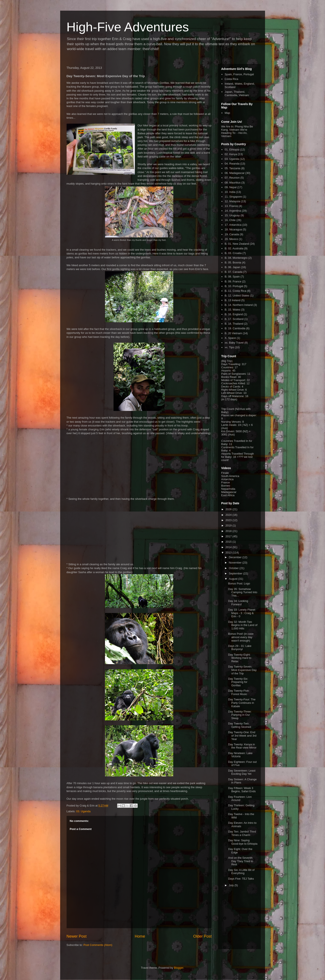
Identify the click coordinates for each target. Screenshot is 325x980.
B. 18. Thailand (234, 324)
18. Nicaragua (233, 229)
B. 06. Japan (232, 267)
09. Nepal (231, 187)
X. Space (230, 338)
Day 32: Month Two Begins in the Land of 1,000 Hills (243, 625)
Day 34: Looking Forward (238, 603)
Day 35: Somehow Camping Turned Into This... (243, 592)
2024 (229, 515)
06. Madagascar (235, 173)
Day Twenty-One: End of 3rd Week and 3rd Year (242, 736)
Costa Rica (232, 79)
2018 (229, 531)
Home (140, 936)
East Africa (228, 495)
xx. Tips (229, 347)
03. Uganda (83, 811)
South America (230, 476)
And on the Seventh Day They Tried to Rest (241, 861)
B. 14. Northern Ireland (239, 305)
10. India (230, 192)
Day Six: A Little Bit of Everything (241, 872)
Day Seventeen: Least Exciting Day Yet (242, 772)
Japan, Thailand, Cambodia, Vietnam (237, 93)
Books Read (229, 377)
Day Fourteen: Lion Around (240, 799)
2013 (229, 553)
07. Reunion (232, 178)
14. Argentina (233, 211)
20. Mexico (231, 239)
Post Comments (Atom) (98, 945)
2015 (229, 542)
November (236, 563)
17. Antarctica (233, 225)
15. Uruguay (232, 215)
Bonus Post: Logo (239, 583)
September (236, 573)
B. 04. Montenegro (236, 258)
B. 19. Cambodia (235, 328)
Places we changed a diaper (239, 415)
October (234, 568)
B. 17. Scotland (234, 319)
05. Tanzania (233, 168)
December (236, 557)
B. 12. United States (237, 296)
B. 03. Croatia (233, 253)
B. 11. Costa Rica (235, 291)
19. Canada (232, 234)
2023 (229, 520)
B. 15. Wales (232, 310)
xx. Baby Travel (234, 343)
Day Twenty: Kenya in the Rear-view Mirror (242, 746)
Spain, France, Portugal (239, 74)
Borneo (226, 486)
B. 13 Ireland (233, 300)
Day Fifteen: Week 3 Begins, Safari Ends (242, 790)
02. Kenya (231, 154)
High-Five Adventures (128, 27)
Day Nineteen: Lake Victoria (240, 755)
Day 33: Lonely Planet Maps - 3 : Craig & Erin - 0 (242, 613)
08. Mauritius (233, 183)
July (232, 885)
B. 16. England (234, 314)
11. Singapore (233, 197)
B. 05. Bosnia (233, 262)
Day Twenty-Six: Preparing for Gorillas (238, 682)
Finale (225, 473)
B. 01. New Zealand (237, 244)
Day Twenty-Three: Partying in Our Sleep (240, 715)
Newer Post (77, 936)
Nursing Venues (231, 422)
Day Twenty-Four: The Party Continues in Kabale (242, 703)
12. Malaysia (232, 201)
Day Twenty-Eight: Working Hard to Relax (240, 658)
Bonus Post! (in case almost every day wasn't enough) (241, 637)
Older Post (203, 936)
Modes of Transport (233, 380)
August (233, 579)
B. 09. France (233, 281)
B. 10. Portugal (234, 286)
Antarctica (227, 479)
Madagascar (229, 492)
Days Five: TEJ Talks (241, 879)
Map (227, 113)
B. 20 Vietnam (233, 333)
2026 (229, 509)
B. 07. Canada (234, 272)
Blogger (179, 968)
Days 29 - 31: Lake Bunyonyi (240, 648)
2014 (229, 547)
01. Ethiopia (232, 150)
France (226, 482)
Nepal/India (228, 489)
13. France (231, 206)
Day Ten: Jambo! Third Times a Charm (242, 833)
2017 (229, 536)
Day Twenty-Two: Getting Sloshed (240, 725)
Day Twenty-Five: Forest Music (239, 692)
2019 (229, 525)
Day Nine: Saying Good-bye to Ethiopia (243, 842)
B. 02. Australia (234, 248)
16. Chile (230, 220)
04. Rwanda (232, 164)
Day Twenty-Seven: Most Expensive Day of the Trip (242, 670)
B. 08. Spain (232, 277)
